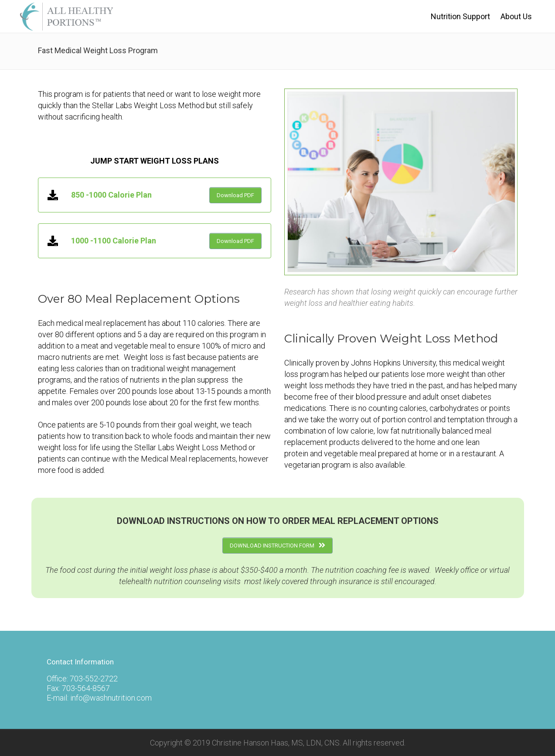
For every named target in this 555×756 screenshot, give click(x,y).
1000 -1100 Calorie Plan (114, 241)
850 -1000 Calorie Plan (111, 195)
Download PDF (235, 195)
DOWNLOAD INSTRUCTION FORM (277, 546)
